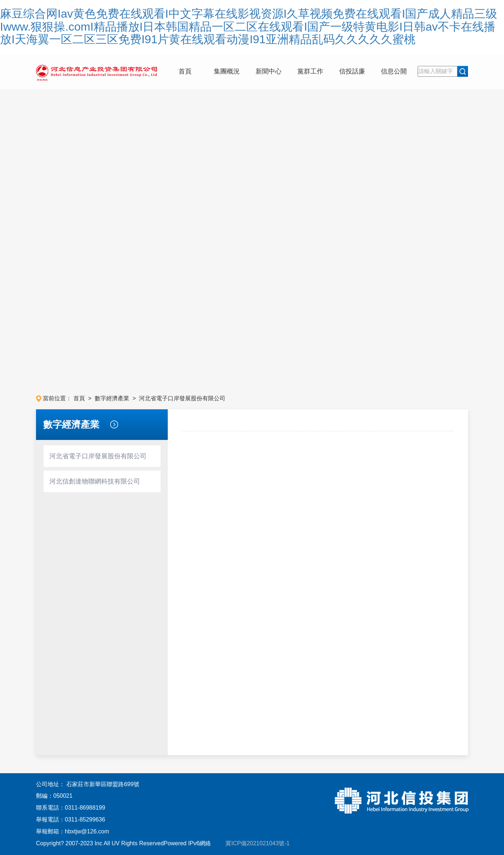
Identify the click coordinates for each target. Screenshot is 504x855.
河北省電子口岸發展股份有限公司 (182, 398)
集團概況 (227, 71)
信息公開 (394, 71)
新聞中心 (269, 71)
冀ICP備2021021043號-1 (255, 843)
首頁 (185, 71)
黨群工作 (310, 71)
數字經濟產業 (113, 398)
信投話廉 (352, 71)
